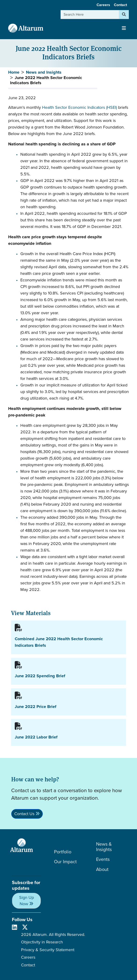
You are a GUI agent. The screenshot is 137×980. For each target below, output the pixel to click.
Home (14, 72)
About (102, 869)
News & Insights (104, 847)
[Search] (124, 15)
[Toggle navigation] (124, 28)
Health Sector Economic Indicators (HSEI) (79, 107)
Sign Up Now (27, 901)
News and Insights (44, 72)
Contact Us (24, 814)
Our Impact (65, 862)
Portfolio (63, 852)
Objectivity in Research (42, 942)
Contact (120, 5)
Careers (103, 5)
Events (103, 859)
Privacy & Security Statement (48, 950)
